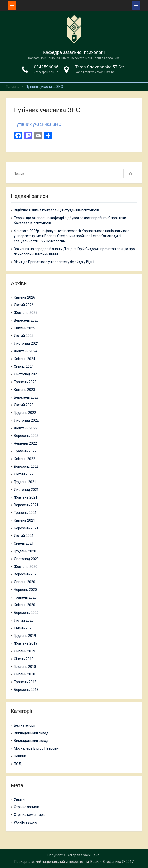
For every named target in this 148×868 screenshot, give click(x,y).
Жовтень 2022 (26, 428)
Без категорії (24, 725)
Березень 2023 (26, 397)
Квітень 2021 (24, 520)
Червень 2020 (25, 590)
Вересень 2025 (26, 320)
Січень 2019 (24, 659)
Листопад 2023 (26, 374)
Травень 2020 (25, 597)
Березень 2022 (26, 467)
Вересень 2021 (26, 505)
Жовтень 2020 (26, 567)
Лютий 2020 (24, 620)
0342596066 (46, 67)
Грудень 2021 (25, 482)
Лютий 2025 (24, 336)
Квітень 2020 (24, 605)
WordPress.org (25, 822)
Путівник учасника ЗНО (37, 124)
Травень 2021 (25, 513)
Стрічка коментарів (30, 815)
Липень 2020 (24, 582)
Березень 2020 (26, 613)
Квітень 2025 (24, 328)
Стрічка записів (27, 807)
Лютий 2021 (24, 536)
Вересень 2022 (26, 436)
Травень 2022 (25, 451)
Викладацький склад (31, 733)
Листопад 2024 (26, 343)
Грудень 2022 (25, 413)
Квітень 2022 (24, 459)
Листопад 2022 (26, 420)
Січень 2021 (24, 543)
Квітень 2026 (24, 297)
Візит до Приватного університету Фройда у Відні (54, 262)
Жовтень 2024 (26, 351)
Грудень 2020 (25, 551)
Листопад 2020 (26, 559)
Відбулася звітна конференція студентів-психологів (56, 210)
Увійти (19, 799)
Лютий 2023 (24, 405)
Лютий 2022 (24, 474)
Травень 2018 (25, 682)
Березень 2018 (26, 690)
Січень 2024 (24, 367)
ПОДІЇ (19, 764)
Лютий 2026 (24, 305)
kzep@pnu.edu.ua (46, 72)
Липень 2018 (24, 674)
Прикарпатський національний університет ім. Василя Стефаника (68, 862)
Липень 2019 (24, 651)
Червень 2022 (25, 443)
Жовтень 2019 (26, 643)
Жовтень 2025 (26, 313)
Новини (20, 756)
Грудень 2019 (25, 636)
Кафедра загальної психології (74, 52)
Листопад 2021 (26, 490)
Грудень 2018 (25, 667)
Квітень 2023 (24, 390)
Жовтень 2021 (26, 497)
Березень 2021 (26, 528)
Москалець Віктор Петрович (37, 748)
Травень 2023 (25, 382)
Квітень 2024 (24, 359)
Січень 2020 (24, 628)
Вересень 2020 (26, 574)
